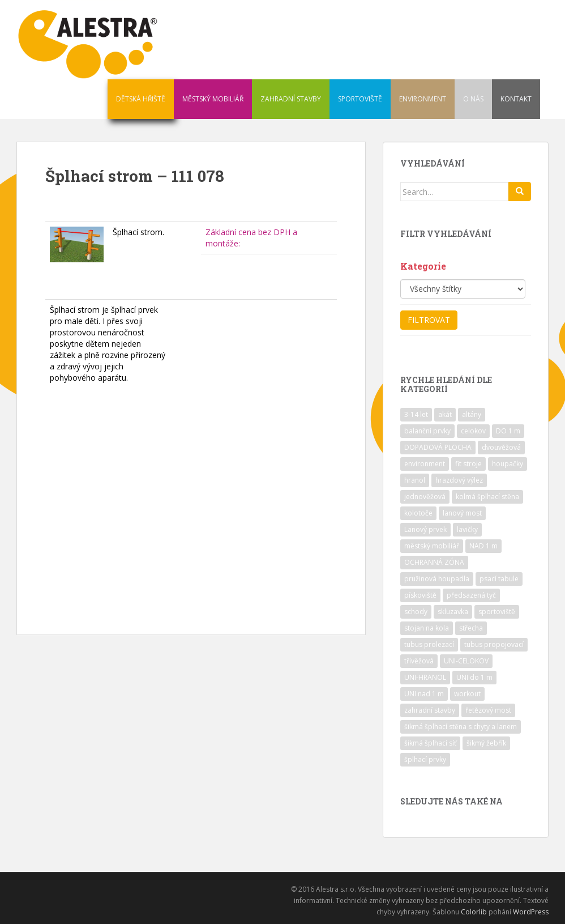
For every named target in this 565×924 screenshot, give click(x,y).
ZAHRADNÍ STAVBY (291, 99)
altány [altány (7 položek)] (472, 414)
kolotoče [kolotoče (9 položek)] (418, 513)
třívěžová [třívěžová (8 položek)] (419, 661)
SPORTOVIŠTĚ (360, 99)
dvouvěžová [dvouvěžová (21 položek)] (501, 447)
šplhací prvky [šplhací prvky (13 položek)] (425, 759)
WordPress (531, 912)
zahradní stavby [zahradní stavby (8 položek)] (430, 710)
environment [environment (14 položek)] (425, 464)
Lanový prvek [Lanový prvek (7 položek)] (425, 529)
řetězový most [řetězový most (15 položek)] (488, 710)
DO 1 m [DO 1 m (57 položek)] (508, 431)
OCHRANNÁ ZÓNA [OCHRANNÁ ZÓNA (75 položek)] (434, 562)
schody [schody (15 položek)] (416, 612)
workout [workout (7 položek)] (467, 694)
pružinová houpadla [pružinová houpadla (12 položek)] (437, 579)
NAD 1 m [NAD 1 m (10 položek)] (483, 546)
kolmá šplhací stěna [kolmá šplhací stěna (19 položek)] (487, 497)
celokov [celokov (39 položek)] (473, 431)
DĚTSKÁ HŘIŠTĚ (141, 99)
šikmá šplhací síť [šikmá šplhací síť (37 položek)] (430, 743)
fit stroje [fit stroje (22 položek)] (468, 464)
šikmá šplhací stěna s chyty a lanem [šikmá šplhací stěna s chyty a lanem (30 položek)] (461, 727)
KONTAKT (516, 99)
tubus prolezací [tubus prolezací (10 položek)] (429, 644)
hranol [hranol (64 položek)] (415, 480)
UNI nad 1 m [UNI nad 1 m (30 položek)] (424, 694)
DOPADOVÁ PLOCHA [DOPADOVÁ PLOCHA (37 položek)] (438, 447)
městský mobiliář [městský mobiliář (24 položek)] (432, 546)
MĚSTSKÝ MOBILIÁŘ (213, 99)
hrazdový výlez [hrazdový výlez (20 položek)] (459, 480)
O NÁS (473, 99)
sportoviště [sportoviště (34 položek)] (497, 612)
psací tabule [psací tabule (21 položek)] (499, 579)
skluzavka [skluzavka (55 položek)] (453, 612)
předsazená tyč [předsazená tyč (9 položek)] (471, 595)
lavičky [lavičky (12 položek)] (467, 529)
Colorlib (474, 912)
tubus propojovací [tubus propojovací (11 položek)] (494, 644)
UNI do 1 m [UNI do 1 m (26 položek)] (474, 677)
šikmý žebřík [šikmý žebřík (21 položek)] (486, 743)
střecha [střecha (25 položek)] (471, 628)
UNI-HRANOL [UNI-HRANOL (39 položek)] (425, 677)
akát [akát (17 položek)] (445, 414)
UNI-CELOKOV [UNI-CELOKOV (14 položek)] (466, 661)
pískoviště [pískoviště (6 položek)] (420, 595)
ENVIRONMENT (423, 99)
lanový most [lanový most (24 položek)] (462, 513)
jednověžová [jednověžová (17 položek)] (425, 497)
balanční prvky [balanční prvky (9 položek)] (427, 431)
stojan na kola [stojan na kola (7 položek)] (427, 628)
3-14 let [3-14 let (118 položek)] (416, 414)
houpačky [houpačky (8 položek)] (508, 464)
